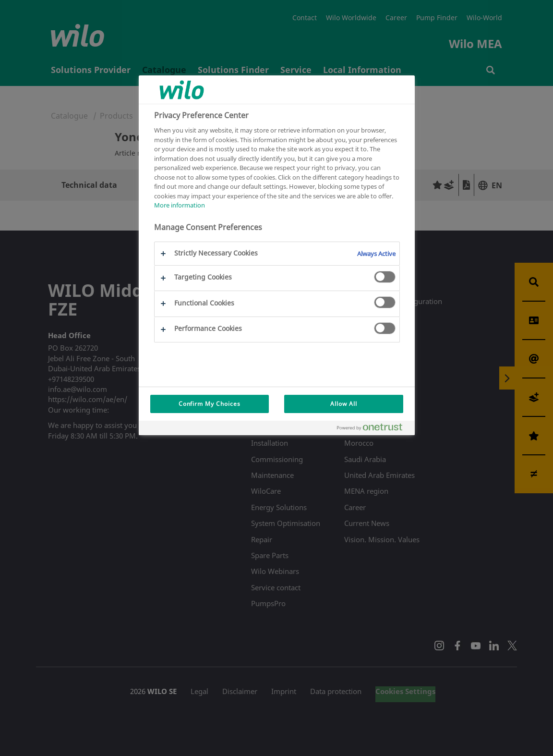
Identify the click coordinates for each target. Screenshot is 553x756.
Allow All (344, 404)
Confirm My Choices (210, 404)
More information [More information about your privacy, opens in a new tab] (180, 205)
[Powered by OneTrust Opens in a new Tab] (373, 429)
